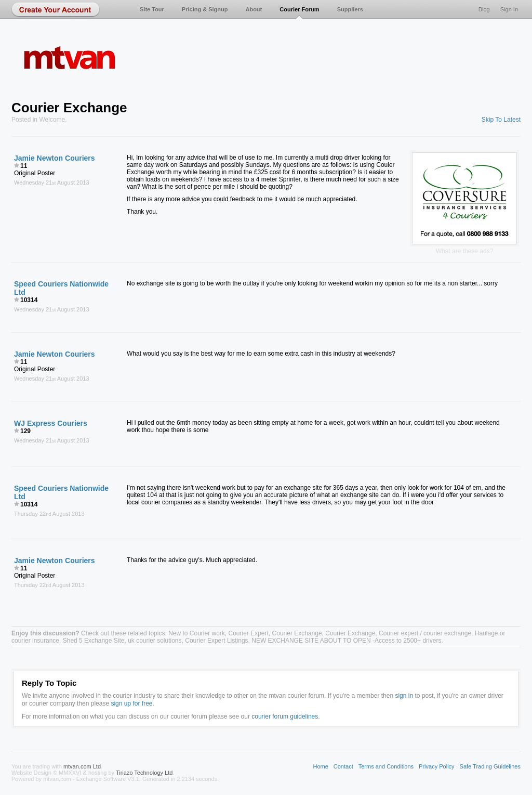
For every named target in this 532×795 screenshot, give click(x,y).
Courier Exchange (297, 633)
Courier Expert (249, 633)
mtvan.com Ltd (82, 766)
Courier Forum (299, 9)
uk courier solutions (155, 641)
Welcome (52, 120)
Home (320, 766)
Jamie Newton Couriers (55, 158)
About (254, 9)
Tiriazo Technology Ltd (144, 773)
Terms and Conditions (386, 766)
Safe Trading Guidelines (490, 766)
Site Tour (152, 9)
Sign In (509, 9)
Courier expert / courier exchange (425, 633)
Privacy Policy (436, 766)
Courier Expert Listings (216, 641)
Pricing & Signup (205, 9)
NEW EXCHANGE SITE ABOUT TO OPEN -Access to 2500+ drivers (346, 641)
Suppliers (350, 9)
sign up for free (131, 703)
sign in (404, 696)
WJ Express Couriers (51, 423)
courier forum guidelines (285, 716)
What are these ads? (465, 251)
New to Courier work (197, 633)
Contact (343, 766)
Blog (484, 9)
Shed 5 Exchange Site (94, 641)
